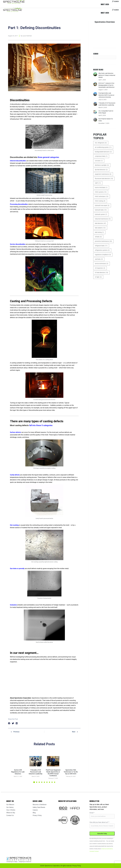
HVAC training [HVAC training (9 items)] (100, 201)
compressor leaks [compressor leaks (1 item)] (101, 156)
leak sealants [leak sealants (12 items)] (100, 228)
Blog (34, 813)
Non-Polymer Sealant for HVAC (106, 120)
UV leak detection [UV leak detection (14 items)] (101, 273)
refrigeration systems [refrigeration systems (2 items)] (102, 250)
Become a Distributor (40, 805)
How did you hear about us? (99, 822)
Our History (10, 807)
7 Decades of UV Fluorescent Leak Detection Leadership (36, 772)
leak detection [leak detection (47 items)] (100, 223)
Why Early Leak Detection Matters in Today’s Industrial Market (107, 75)
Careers (29, 2)
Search (96, 54)
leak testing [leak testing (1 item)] (99, 232)
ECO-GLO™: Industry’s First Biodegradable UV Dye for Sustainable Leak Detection (106, 85)
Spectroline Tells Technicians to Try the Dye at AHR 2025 (71, 772)
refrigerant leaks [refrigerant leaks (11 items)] (101, 246)
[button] (9, 723)
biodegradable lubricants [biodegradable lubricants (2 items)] (103, 152)
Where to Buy (21, 2)
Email (92, 813)
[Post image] (18, 761)
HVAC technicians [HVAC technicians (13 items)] (102, 197)
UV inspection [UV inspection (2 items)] (100, 268)
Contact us (104, 2)
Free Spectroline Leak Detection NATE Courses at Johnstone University (106, 95)
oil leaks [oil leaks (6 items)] (98, 237)
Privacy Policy (37, 815)
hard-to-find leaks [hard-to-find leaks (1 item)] (101, 188)
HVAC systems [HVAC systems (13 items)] (101, 192)
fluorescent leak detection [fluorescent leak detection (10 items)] (104, 179)
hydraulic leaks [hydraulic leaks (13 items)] (101, 210)
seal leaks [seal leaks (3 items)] (99, 259)
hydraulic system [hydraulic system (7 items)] (101, 214)
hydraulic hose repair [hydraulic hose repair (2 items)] (102, 205)
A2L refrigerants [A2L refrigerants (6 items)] (101, 143)
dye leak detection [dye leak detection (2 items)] (101, 170)
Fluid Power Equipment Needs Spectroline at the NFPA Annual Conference (53, 773)
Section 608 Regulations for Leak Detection (18, 772)
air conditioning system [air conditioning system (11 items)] (103, 147)
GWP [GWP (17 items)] (98, 183)
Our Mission (10, 805)
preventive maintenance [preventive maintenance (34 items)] (103, 241)
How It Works (11, 810)
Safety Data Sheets (39, 807)
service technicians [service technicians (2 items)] (102, 264)
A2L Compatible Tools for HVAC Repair (106, 112)
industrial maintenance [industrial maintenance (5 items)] (103, 219)
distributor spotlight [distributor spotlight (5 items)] (102, 165)
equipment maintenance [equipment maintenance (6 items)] (103, 174)
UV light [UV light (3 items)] (98, 277)
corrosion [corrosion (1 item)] (99, 161)
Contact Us (10, 815)
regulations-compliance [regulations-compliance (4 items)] (103, 255)
